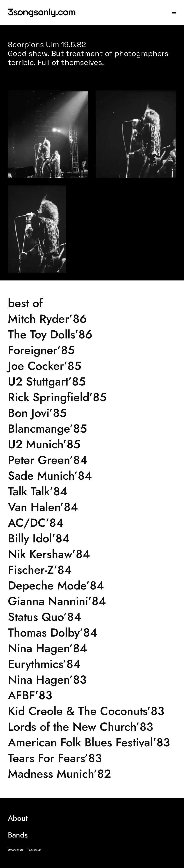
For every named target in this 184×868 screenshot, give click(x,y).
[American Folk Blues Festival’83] (92, 742)
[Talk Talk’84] (92, 491)
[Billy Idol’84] (92, 538)
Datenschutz (16, 850)
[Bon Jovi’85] (92, 413)
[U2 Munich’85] (92, 444)
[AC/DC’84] (92, 523)
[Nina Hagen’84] (92, 648)
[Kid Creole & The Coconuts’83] (92, 711)
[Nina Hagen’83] (92, 680)
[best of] (92, 303)
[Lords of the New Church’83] (92, 727)
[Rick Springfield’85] (92, 397)
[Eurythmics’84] (92, 664)
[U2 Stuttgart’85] (92, 382)
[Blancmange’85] (92, 429)
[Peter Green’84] (92, 460)
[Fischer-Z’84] (92, 570)
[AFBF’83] (92, 695)
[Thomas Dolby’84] (92, 633)
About (18, 818)
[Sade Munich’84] (92, 476)
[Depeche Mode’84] (92, 586)
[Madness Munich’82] (92, 774)
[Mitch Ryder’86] (92, 319)
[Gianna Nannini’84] (92, 601)
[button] (174, 12)
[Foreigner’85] (92, 350)
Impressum (34, 850)
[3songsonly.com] (43, 12)
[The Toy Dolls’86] (92, 335)
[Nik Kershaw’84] (92, 554)
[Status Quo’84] (92, 617)
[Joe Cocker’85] (92, 366)
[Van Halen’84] (92, 507)
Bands (18, 835)
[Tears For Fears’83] (92, 758)
